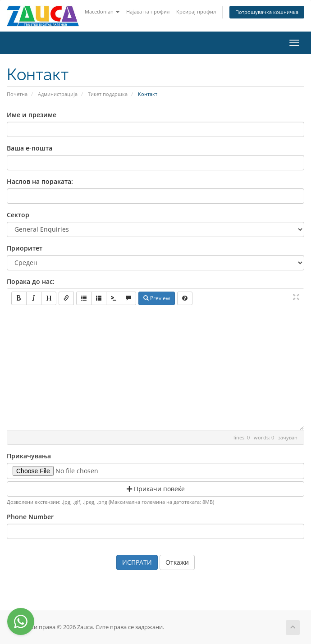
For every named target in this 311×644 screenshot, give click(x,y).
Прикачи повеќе (156, 489)
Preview (157, 298)
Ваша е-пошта (30, 148)
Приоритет (25, 248)
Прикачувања (29, 456)
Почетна (17, 94)
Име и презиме (32, 115)
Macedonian (102, 11)
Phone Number (30, 517)
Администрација (58, 94)
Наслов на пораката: (40, 181)
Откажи (177, 562)
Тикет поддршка (108, 94)
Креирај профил (196, 11)
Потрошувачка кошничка (267, 12)
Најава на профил (148, 11)
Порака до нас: (31, 281)
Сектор (18, 215)
